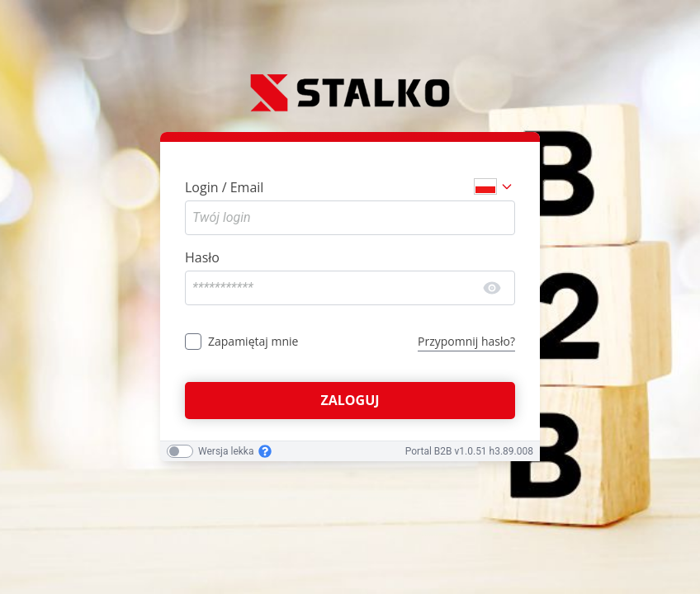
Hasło (202, 257)
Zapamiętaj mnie (253, 341)
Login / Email (224, 187)
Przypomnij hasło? (466, 341)
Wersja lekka (226, 451)
